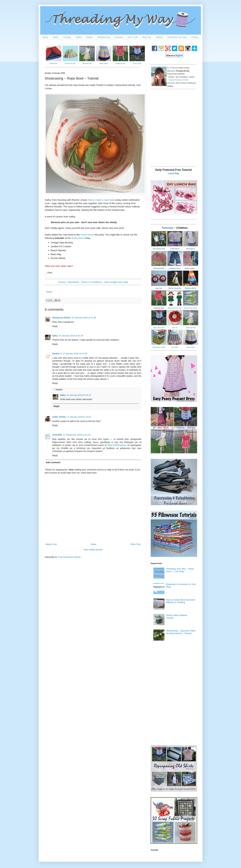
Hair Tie (175, 328)
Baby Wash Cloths (190, 308)
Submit (159, 37)
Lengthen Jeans (175, 268)
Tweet (49, 292)
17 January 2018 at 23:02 (79, 417)
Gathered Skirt (87, 64)
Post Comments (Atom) (69, 557)
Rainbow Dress (190, 288)
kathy (55, 336)
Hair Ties (159, 288)
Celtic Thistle (59, 417)
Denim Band (104, 64)
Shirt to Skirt (137, 64)
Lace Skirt (175, 347)
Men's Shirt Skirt (159, 328)
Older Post (135, 544)
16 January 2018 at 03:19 (79, 395)
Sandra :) (57, 354)
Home (45, 37)
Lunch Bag (173, 173)
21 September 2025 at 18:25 (77, 435)
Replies (59, 390)
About (56, 37)
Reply (55, 326)
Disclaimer (74, 282)
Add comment (53, 462)
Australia (119, 37)
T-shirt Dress (175, 249)
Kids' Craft (133, 37)
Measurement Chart (175, 308)
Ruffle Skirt (54, 64)
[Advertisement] (174, 142)
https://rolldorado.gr (117, 445)
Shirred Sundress (175, 288)
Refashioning (104, 37)
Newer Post (51, 544)
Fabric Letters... (190, 268)
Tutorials (67, 37)
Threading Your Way (177, 37)
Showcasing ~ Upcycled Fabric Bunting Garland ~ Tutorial (181, 632)
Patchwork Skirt (70, 64)
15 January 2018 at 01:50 (71, 336)
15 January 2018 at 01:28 (84, 318)
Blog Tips (147, 37)
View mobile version (93, 550)
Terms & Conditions (91, 282)
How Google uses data (116, 282)
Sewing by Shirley (62, 318)
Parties (89, 37)
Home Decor (88, 235)
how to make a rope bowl (101, 200)
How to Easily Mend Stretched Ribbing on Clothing (181, 601)
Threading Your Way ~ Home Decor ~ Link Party (180, 570)
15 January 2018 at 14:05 (75, 354)
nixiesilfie (57, 435)
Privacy (195, 37)
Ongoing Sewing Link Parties (178, 80)
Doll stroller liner (159, 249)
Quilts (79, 37)
